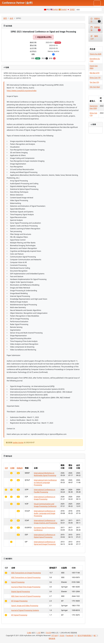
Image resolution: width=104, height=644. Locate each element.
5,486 (29, 633)
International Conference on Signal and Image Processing (45, 543)
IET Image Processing (19, 601)
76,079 (49, 633)
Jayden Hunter (18, 442)
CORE (12, 468)
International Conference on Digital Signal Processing (45, 536)
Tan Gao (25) (94, 82)
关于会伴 (55, 635)
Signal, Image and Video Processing (25, 606)
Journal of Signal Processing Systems (25, 610)
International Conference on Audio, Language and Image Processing (45, 513)
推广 (95, 635)
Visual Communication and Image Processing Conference (45, 505)
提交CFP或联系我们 (85, 635)
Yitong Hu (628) (95, 54)
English (56, 10)
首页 (5, 18)
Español (64, 10)
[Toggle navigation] (97, 3)
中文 (48, 10)
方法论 (62, 635)
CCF (6, 468)
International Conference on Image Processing (45, 498)
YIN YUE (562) (95, 87)
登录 (40, 37)
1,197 (39, 633)
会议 (11, 18)
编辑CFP (94, 38)
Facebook (70, 635)
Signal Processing (18, 582)
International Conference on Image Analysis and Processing (46, 522)
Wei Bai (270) (94, 73)
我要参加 (96, 29)
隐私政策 (52, 638)
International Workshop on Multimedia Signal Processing (45, 474)
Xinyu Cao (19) (95, 78)
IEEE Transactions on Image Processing (26, 573)
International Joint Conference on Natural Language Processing (45, 482)
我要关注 (96, 20)
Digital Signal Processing (21, 591)
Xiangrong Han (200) (94, 107)
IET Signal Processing (19, 615)
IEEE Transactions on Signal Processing (26, 577)
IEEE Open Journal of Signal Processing (26, 596)
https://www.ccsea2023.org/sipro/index (22, 91)
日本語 (72, 10)
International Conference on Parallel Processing (45, 491)
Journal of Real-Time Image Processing (26, 587)
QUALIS (20, 468)
